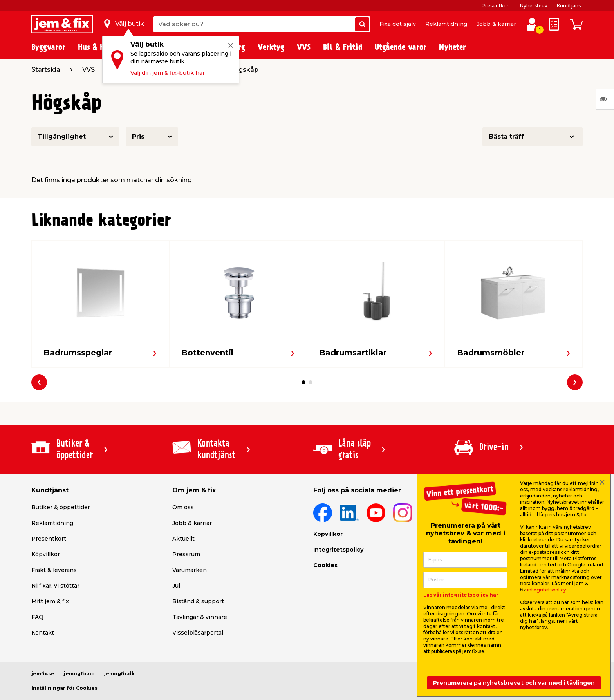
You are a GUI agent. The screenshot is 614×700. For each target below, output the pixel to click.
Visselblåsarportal (198, 633)
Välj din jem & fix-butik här (168, 73)
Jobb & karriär (496, 24)
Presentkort (496, 6)
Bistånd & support (198, 601)
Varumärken (190, 570)
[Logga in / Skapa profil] (532, 24)
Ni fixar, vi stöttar (55, 586)
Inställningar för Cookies (64, 688)
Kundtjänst (570, 6)
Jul (176, 586)
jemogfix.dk (119, 674)
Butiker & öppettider (61, 507)
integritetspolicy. (547, 590)
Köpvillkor (46, 554)
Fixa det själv (398, 24)
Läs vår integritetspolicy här (461, 595)
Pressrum (186, 554)
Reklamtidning (446, 24)
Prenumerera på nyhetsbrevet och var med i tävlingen (514, 683)
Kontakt (43, 633)
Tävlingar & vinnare (200, 617)
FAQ (37, 617)
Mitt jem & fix (50, 601)
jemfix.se (43, 674)
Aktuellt (183, 539)
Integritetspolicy (338, 550)
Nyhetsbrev (534, 6)
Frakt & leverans (54, 570)
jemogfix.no (79, 674)
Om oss (183, 507)
